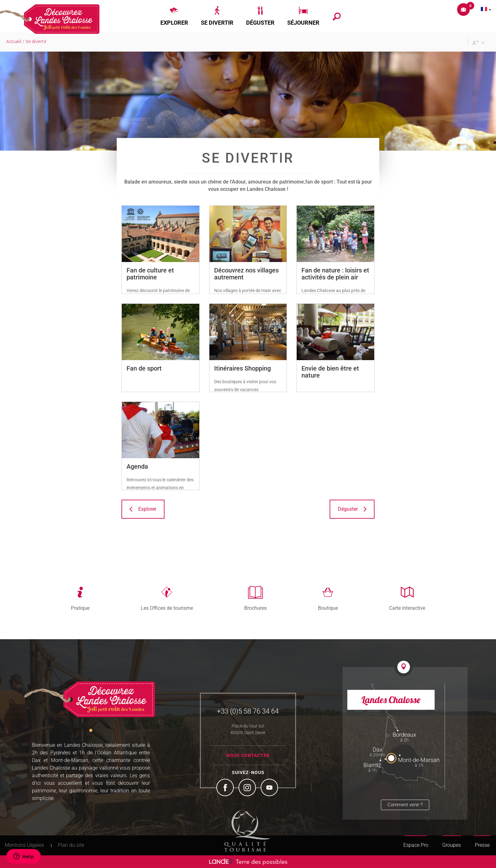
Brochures (255, 608)
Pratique (80, 608)
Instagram (248, 788)
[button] (174, 16)
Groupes (452, 845)
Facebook (226, 788)
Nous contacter (248, 755)
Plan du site (71, 845)
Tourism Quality (247, 831)
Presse (482, 845)
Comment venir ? (405, 805)
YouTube (270, 788)
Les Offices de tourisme (167, 608)
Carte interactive (407, 608)
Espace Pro (416, 845)
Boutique (328, 608)
